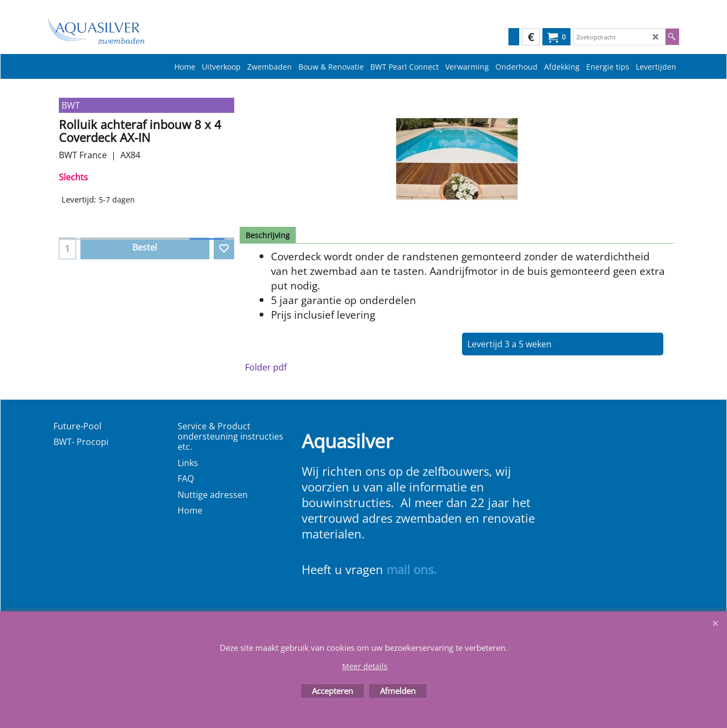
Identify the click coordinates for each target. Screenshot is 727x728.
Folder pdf (266, 367)
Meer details (365, 666)
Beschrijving (268, 235)
